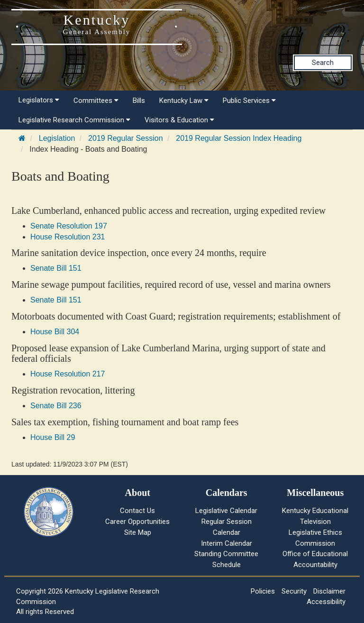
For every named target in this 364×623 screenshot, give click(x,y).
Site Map (138, 532)
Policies (263, 591)
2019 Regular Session (125, 138)
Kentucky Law (184, 101)
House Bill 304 (55, 332)
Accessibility (326, 602)
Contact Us (137, 511)
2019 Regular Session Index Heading (239, 138)
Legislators (39, 100)
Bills (139, 101)
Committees (96, 101)
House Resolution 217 (68, 374)
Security (294, 591)
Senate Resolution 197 (69, 226)
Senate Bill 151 (56, 268)
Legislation (57, 138)
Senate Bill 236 (56, 406)
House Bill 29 (53, 437)
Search (323, 63)
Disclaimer (329, 591)
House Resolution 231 (68, 237)
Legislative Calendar (226, 511)
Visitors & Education (179, 120)
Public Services (249, 101)
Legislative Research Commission (74, 120)
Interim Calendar (227, 543)
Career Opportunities (137, 522)
